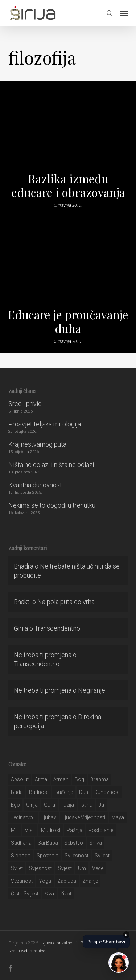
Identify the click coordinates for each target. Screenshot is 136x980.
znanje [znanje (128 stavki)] (90, 881)
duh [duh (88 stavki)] (84, 792)
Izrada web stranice (27, 951)
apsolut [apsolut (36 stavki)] (20, 779)
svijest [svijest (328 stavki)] (102, 856)
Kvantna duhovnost (35, 485)
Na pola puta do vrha (66, 602)
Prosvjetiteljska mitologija (45, 424)
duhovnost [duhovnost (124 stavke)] (107, 792)
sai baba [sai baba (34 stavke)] (48, 843)
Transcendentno (57, 628)
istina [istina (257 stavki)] (86, 805)
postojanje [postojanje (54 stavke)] (101, 830)
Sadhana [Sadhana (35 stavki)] (21, 843)
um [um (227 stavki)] (82, 868)
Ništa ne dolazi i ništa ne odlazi (51, 465)
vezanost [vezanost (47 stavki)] (22, 881)
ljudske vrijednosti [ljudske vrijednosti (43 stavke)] (84, 817)
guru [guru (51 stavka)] (50, 805)
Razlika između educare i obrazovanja (68, 185)
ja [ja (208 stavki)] (101, 805)
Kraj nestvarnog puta (37, 444)
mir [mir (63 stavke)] (15, 830)
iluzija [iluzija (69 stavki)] (68, 805)
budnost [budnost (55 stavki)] (39, 792)
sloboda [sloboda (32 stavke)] (21, 856)
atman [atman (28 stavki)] (61, 779)
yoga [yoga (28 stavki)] (45, 881)
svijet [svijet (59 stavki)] (17, 868)
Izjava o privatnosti (59, 943)
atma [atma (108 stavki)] (41, 779)
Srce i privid (25, 404)
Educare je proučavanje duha (68, 321)
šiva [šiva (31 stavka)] (49, 894)
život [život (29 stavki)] (66, 894)
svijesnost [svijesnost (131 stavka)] (77, 856)
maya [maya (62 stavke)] (118, 817)
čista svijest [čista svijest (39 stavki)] (25, 894)
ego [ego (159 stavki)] (15, 805)
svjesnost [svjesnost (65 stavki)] (40, 868)
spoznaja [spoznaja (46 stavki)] (48, 856)
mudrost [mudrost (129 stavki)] (51, 830)
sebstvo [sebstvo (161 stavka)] (74, 843)
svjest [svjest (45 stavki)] (65, 868)
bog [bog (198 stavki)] (79, 779)
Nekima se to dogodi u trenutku (52, 505)
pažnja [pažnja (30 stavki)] (75, 830)
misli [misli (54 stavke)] (30, 830)
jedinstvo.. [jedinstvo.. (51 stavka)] (23, 817)
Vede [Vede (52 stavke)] (98, 868)
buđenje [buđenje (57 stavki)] (64, 792)
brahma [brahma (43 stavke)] (100, 779)
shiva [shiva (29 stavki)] (96, 843)
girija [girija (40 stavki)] (32, 805)
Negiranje (92, 690)
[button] (124, 13)
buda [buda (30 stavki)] (17, 792)
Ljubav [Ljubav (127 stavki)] (49, 817)
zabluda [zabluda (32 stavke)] (67, 881)
